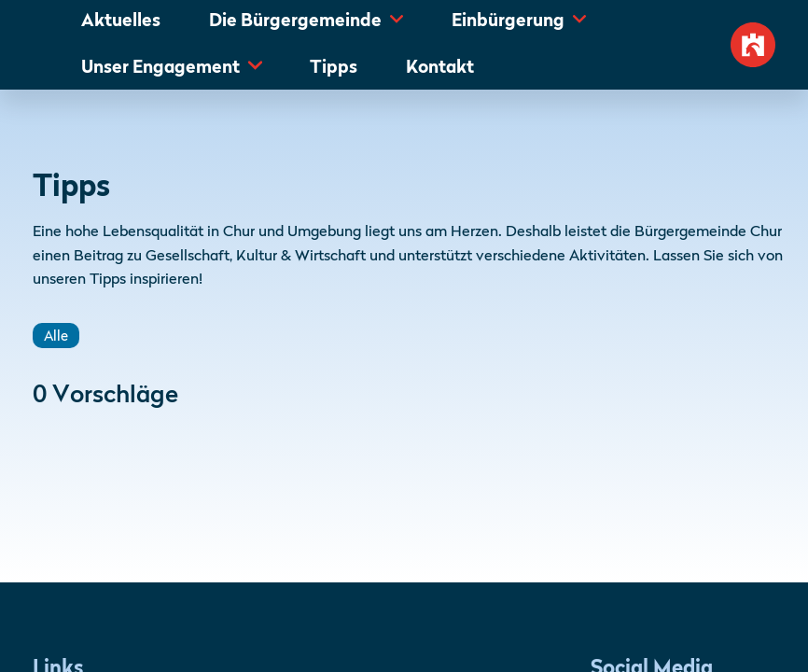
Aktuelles (121, 21)
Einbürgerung (508, 21)
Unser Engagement (160, 68)
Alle (56, 337)
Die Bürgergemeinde (295, 21)
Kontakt (440, 68)
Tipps (334, 68)
